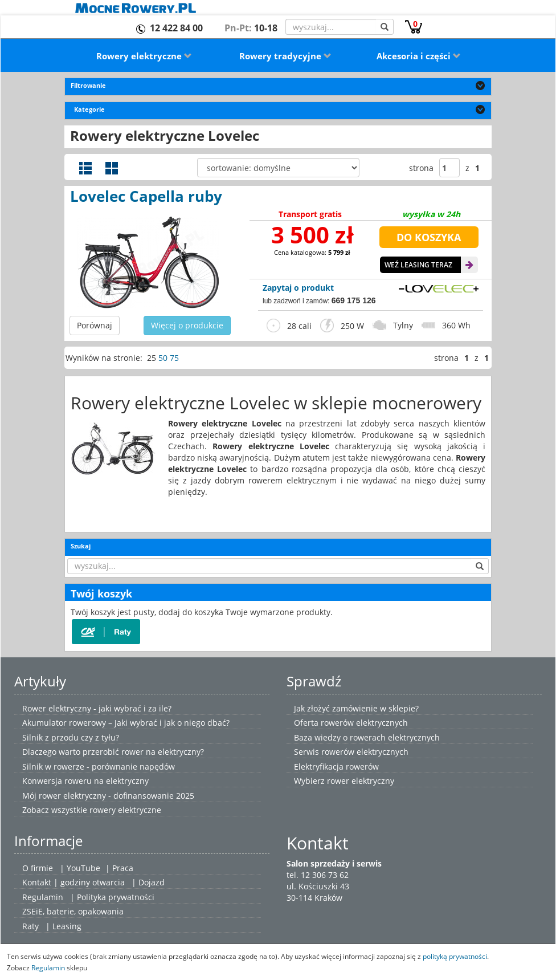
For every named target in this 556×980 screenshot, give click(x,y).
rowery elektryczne (125, 810)
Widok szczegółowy (85, 168)
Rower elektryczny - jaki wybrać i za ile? (97, 708)
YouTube (83, 868)
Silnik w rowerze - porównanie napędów (99, 766)
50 (163, 358)
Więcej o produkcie (187, 325)
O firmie (38, 868)
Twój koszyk (101, 593)
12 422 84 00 (176, 28)
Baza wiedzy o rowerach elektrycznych (367, 737)
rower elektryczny (361, 781)
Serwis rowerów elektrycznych (351, 752)
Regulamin (43, 897)
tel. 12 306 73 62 (318, 875)
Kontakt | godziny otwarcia (73, 882)
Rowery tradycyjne (285, 56)
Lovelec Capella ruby (146, 196)
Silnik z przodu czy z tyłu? (71, 737)
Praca (123, 868)
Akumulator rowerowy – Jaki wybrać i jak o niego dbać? (126, 723)
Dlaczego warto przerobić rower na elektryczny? (113, 752)
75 (174, 358)
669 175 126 (354, 300)
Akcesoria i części (419, 56)
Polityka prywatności (116, 897)
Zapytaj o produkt (298, 288)
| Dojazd (148, 882)
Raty (30, 926)
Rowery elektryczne (144, 56)
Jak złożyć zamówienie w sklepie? (356, 708)
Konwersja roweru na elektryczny (85, 781)
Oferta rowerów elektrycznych (351, 723)
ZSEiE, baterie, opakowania (73, 911)
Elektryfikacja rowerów (336, 766)
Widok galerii (112, 168)
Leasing (67, 926)
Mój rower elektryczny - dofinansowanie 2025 (108, 796)
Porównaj (95, 325)
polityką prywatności (455, 956)
